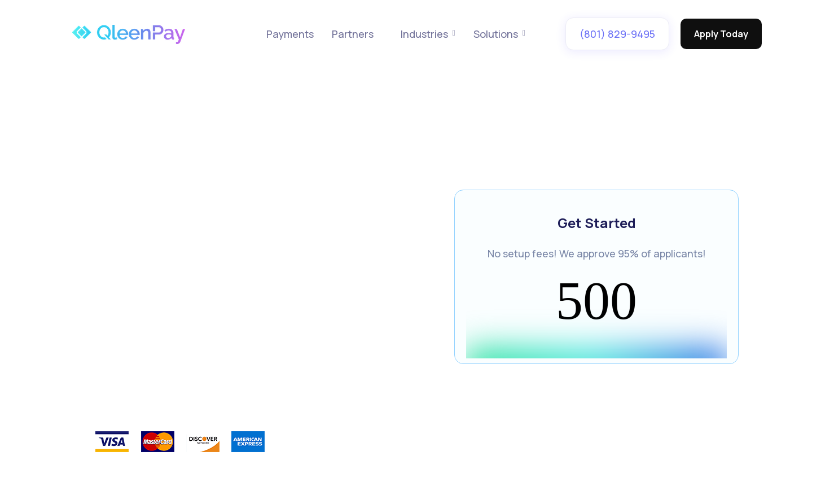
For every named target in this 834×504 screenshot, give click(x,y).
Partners (353, 34)
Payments (290, 34)
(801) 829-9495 (617, 34)
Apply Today (721, 34)
